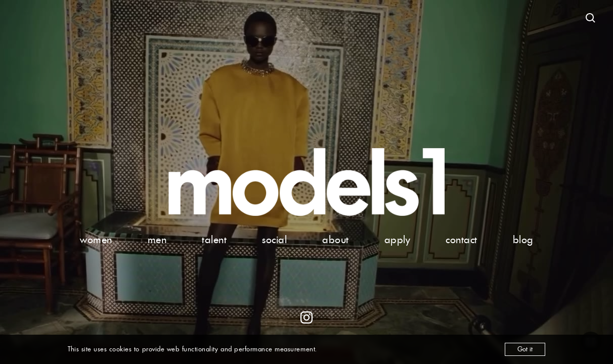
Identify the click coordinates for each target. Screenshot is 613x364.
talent (214, 240)
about (336, 240)
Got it (525, 349)
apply (398, 240)
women (96, 240)
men (157, 240)
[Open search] (591, 18)
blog (523, 240)
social (274, 240)
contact (462, 240)
